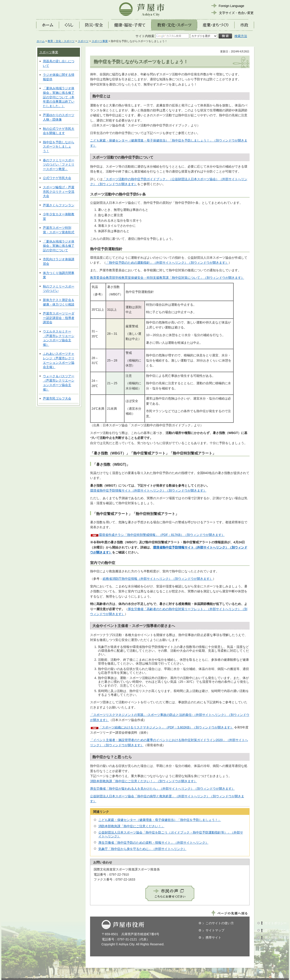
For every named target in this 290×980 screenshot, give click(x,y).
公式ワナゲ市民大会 (57, 178)
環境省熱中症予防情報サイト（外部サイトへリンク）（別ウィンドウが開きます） (148, 490)
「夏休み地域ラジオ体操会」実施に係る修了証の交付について (59, 246)
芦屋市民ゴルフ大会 (57, 398)
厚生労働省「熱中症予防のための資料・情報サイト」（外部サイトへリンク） (153, 843)
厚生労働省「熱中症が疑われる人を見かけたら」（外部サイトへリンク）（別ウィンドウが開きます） (162, 789)
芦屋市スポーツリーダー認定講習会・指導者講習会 (59, 318)
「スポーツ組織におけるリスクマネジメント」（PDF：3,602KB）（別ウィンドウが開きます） (166, 727)
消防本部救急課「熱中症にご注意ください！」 (131, 826)
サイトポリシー (276, 923)
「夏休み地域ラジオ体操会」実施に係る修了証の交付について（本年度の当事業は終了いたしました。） (59, 97)
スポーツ (83, 41)
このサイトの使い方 (220, 923)
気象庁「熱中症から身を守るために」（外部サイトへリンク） (142, 849)
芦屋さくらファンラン (59, 205)
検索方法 (241, 36)
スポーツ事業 (100, 41)
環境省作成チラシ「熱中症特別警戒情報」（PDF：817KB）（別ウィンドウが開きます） (162, 535)
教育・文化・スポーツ (61, 41)
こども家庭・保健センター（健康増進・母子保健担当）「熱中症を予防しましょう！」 (160, 820)
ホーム (41, 41)
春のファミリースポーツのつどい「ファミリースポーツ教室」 (59, 165)
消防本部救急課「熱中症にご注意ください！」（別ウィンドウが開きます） (144, 781)
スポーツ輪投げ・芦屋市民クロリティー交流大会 (59, 192)
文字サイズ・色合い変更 (236, 13)
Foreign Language (232, 6)
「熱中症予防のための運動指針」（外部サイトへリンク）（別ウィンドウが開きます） (167, 263)
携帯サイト (213, 937)
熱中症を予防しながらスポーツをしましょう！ (59, 147)
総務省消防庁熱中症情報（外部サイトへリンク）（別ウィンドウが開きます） (158, 579)
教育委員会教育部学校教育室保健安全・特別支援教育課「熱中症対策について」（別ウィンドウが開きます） (167, 278)
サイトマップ (215, 930)
